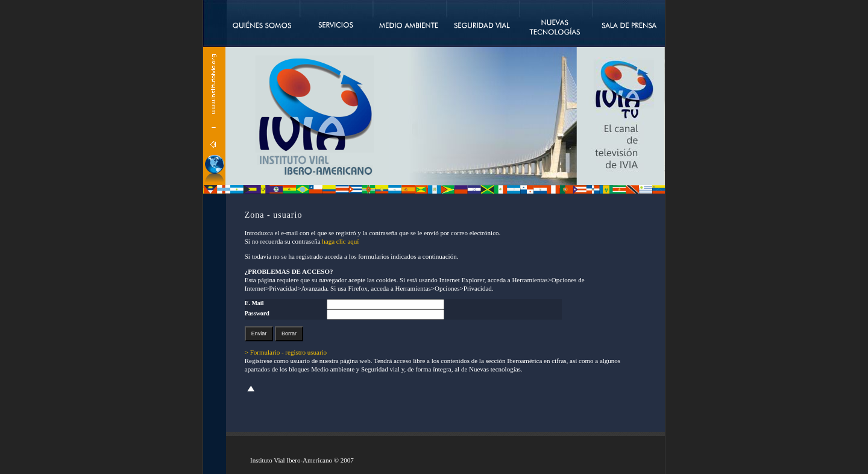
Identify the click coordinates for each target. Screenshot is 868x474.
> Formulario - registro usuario (286, 352)
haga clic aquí (340, 241)
